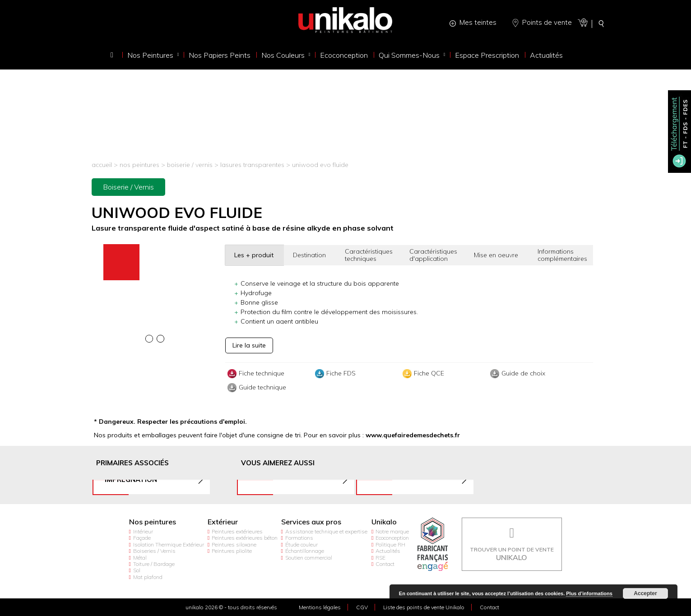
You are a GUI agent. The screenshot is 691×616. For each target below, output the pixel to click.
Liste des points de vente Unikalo (424, 607)
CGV (362, 607)
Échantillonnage (305, 551)
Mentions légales (320, 607)
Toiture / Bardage (154, 564)
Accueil (102, 165)
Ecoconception (392, 538)
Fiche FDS (334, 374)
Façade (142, 538)
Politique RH (390, 544)
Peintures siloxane (234, 544)
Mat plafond (148, 577)
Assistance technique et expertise (326, 531)
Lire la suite (249, 345)
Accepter (645, 593)
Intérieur (143, 531)
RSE (380, 558)
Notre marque (392, 531)
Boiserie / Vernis (190, 165)
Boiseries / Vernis (154, 551)
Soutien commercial (309, 558)
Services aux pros (311, 522)
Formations (299, 538)
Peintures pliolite (232, 551)
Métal (140, 558)
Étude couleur (301, 544)
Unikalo (384, 522)
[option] (155, 245)
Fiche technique (255, 374)
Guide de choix (517, 374)
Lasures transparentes (253, 165)
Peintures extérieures (237, 531)
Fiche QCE (422, 374)
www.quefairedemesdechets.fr (413, 435)
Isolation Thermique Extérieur (169, 544)
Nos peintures (139, 165)
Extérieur (223, 522)
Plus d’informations (589, 593)
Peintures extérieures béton (245, 538)
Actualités (388, 551)
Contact (385, 564)
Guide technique (256, 388)
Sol (137, 570)
